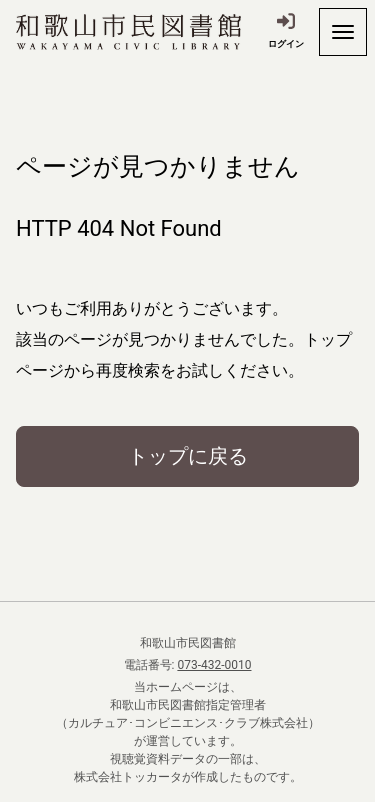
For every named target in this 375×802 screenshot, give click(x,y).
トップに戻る (188, 456)
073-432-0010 (214, 665)
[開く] (343, 32)
